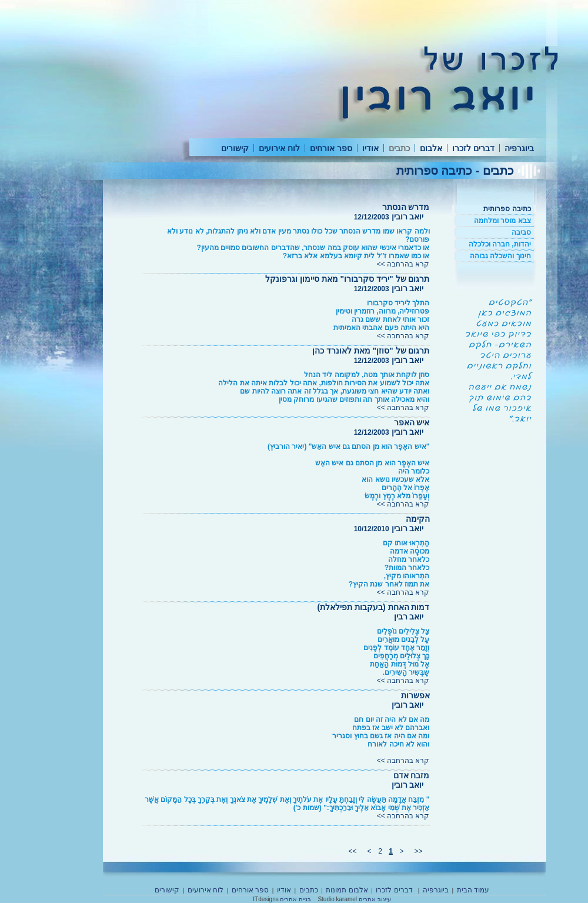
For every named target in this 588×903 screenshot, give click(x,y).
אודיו (370, 148)
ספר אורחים (331, 148)
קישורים (235, 148)
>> (352, 851)
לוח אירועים (279, 148)
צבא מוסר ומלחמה (502, 221)
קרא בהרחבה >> (403, 264)
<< (419, 851)
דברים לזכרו (473, 148)
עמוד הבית (473, 890)
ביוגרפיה (519, 148)
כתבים (399, 148)
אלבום (431, 148)
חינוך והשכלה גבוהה (500, 256)
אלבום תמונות (347, 890)
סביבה (521, 232)
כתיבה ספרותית (507, 209)
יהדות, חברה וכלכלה (500, 244)
